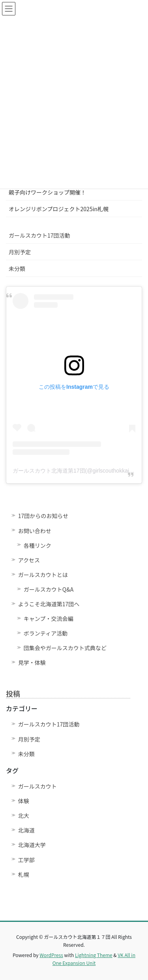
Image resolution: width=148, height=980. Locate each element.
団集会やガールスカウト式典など (68, 648)
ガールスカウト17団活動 (39, 235)
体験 (24, 801)
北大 (24, 815)
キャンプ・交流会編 (49, 619)
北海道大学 (32, 845)
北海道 (26, 830)
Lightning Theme (94, 955)
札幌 (24, 874)
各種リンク (37, 545)
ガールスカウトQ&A (49, 589)
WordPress (51, 955)
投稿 (13, 693)
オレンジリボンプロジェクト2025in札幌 (59, 209)
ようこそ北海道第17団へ (49, 604)
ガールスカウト (37, 786)
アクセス (29, 560)
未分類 (17, 269)
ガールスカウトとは (43, 575)
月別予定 (20, 252)
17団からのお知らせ (43, 516)
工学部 (26, 860)
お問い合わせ (35, 531)
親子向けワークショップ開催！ (47, 192)
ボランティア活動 (46, 633)
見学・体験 (32, 662)
